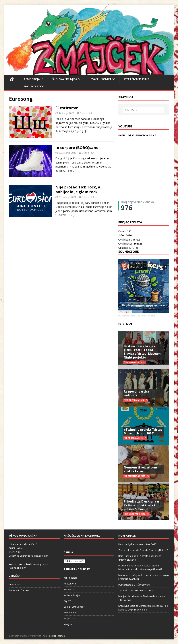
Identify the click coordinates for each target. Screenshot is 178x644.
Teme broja (32, 79)
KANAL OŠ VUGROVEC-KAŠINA (137, 135)
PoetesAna (70, 584)
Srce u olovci (71, 613)
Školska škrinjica (65, 79)
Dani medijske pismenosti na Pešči (137, 544)
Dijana (83, 113)
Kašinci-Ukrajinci (73, 595)
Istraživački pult (137, 79)
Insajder (68, 624)
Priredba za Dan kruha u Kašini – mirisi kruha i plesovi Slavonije (141, 505)
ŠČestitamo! (67, 108)
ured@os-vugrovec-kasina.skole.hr (28, 556)
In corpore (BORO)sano (77, 148)
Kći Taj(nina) (70, 578)
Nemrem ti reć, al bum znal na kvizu (140, 469)
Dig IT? (67, 601)
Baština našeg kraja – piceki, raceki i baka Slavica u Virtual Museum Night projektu (142, 352)
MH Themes (58, 636)
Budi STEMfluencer (74, 607)
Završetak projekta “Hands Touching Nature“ (143, 550)
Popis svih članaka (19, 590)
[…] (84, 131)
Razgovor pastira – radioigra (138, 393)
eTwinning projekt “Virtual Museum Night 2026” (144, 431)
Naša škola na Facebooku (82, 536)
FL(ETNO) (125, 324)
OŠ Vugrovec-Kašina (127, 316)
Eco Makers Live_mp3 (146, 316)
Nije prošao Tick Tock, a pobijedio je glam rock (78, 189)
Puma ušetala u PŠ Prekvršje (134, 585)
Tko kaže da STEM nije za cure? (136, 590)
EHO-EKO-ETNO (34, 86)
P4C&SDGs (70, 589)
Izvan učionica (101, 79)
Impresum (14, 584)
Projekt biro (70, 618)
